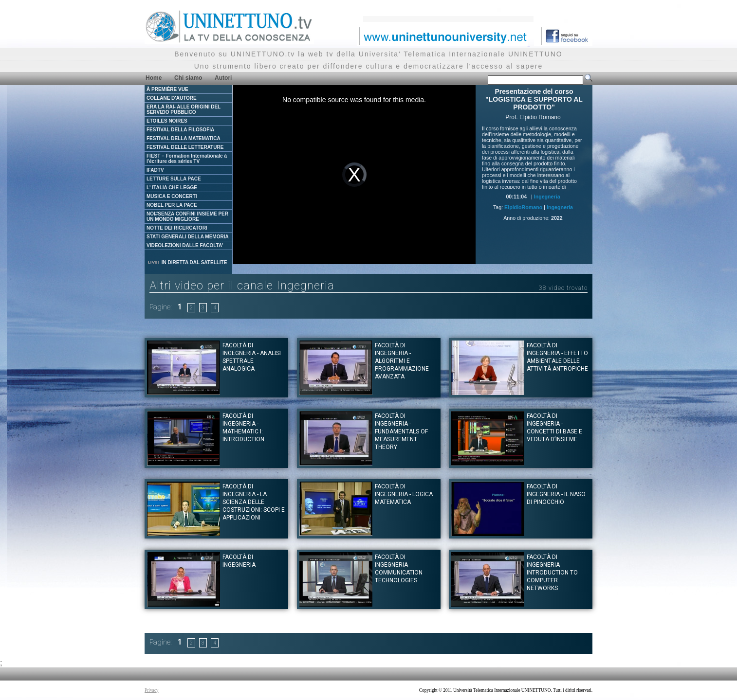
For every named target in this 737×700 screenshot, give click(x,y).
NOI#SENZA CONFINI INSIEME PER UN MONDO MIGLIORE (187, 216)
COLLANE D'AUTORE (172, 98)
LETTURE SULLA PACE (174, 179)
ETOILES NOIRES (167, 121)
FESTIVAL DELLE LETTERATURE (185, 147)
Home (154, 78)
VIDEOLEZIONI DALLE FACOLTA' (185, 245)
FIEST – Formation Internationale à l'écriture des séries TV (187, 159)
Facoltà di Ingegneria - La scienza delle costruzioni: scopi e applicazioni (254, 502)
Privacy (152, 690)
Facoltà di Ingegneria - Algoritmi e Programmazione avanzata (402, 361)
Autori (223, 78)
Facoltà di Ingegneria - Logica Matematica (404, 494)
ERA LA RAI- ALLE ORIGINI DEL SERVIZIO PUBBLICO (184, 109)
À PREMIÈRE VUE (167, 89)
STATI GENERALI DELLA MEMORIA (188, 237)
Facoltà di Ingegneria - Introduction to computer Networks (552, 573)
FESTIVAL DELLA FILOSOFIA (180, 130)
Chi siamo (188, 78)
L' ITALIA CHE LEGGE (172, 188)
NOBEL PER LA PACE (172, 205)
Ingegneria (547, 197)
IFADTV (155, 170)
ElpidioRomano (523, 207)
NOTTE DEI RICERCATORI (177, 228)
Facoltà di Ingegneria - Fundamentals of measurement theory (401, 431)
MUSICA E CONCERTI (172, 196)
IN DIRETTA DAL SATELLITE (187, 262)
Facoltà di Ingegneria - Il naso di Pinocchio (556, 494)
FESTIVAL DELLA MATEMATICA (184, 138)
